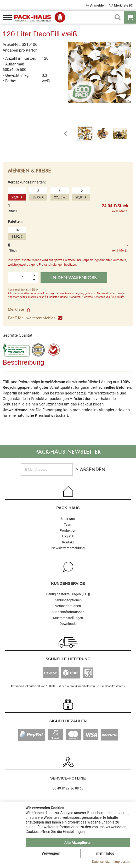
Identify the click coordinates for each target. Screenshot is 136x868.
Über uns (68, 519)
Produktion (68, 530)
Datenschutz (101, 862)
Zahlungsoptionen (68, 600)
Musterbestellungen (68, 618)
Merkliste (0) (121, 5)
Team (68, 524)
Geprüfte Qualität (18, 335)
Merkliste (19, 309)
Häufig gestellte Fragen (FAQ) (68, 594)
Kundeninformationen (68, 612)
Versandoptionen (68, 606)
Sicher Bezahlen (68, 721)
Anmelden (96, 5)
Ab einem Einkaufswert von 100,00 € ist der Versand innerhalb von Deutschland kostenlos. (68, 686)
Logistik (68, 536)
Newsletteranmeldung (68, 548)
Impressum (122, 862)
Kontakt (68, 542)
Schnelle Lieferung (68, 659)
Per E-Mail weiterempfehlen (35, 318)
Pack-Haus (68, 508)
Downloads (68, 624)
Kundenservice (68, 583)
